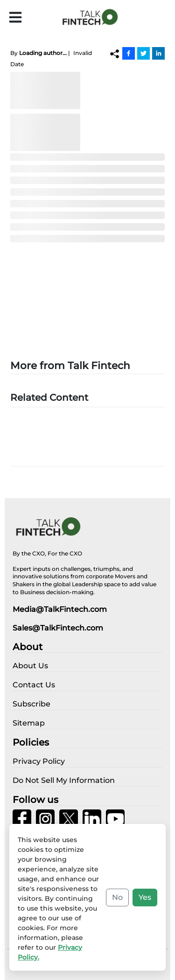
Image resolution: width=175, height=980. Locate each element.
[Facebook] (129, 53)
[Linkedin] (158, 53)
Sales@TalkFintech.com (58, 628)
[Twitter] (143, 53)
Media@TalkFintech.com (60, 609)
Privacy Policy (68, 966)
